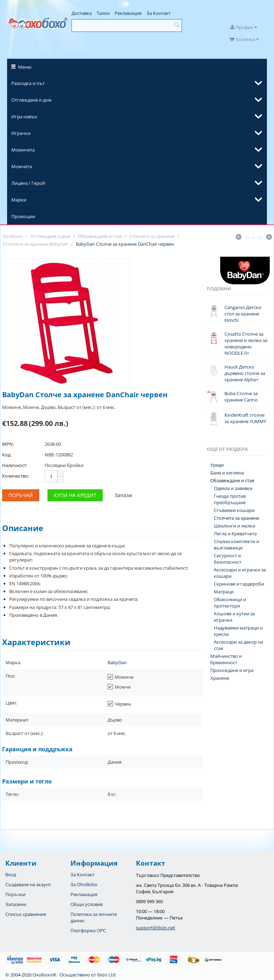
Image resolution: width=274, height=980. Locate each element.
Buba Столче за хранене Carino (241, 397)
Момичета (23, 150)
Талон (103, 13)
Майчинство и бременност (226, 659)
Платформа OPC (88, 930)
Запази (123, 495)
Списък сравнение (26, 914)
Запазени (16, 904)
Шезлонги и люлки (235, 526)
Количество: (16, 476)
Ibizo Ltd (106, 975)
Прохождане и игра (232, 670)
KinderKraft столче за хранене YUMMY (245, 418)
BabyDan (117, 662)
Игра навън (24, 116)
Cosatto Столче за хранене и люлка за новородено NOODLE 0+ (246, 343)
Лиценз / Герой (28, 183)
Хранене (220, 678)
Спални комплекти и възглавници (236, 545)
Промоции (23, 216)
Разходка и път (28, 83)
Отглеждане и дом (32, 100)
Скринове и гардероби (239, 584)
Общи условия (87, 904)
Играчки (21, 133)
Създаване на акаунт (28, 884)
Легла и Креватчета (235, 534)
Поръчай (21, 495)
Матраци (224, 592)
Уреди (217, 465)
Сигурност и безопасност (228, 559)
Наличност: (15, 465)
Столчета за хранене (236, 518)
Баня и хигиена (227, 473)
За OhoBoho (84, 884)
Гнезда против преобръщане (230, 499)
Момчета (22, 166)
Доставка (82, 13)
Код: (7, 455)
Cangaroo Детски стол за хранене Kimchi (243, 314)
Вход (11, 874)
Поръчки (15, 894)
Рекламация (128, 13)
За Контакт (159, 13)
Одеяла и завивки (233, 488)
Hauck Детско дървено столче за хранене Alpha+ (245, 373)
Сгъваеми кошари (234, 510)
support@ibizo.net (156, 928)
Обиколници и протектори (230, 603)
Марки (19, 200)
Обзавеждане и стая (232, 480)
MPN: (8, 444)
